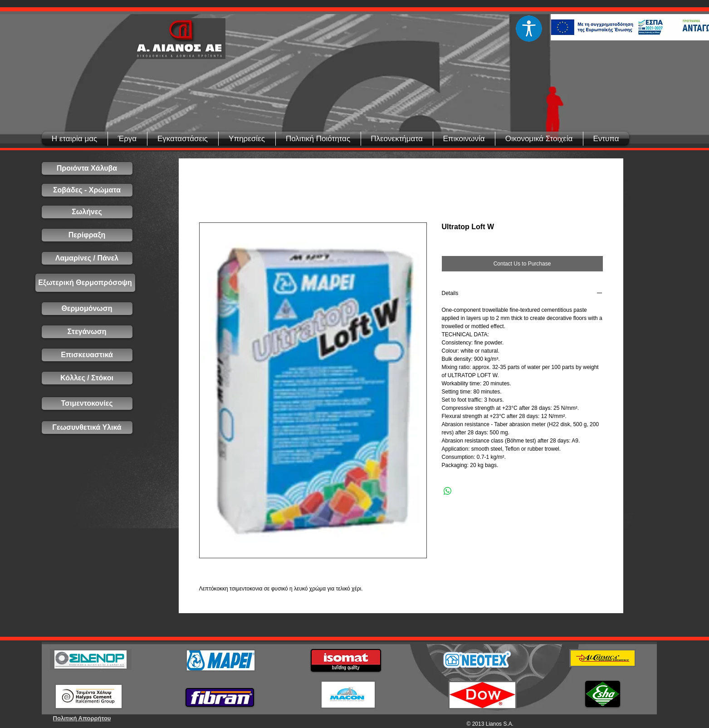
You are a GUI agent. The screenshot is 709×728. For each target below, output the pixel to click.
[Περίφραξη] (87, 235)
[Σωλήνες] (87, 212)
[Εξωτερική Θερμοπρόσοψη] (85, 283)
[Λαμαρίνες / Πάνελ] (87, 258)
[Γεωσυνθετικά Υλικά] (87, 428)
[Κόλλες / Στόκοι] (87, 378)
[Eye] (529, 29)
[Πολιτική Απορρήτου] (82, 718)
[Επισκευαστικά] (87, 355)
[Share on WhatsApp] (448, 491)
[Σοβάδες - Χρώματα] (87, 190)
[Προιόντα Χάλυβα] (87, 168)
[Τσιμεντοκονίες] (87, 403)
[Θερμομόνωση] (87, 309)
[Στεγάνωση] (87, 332)
